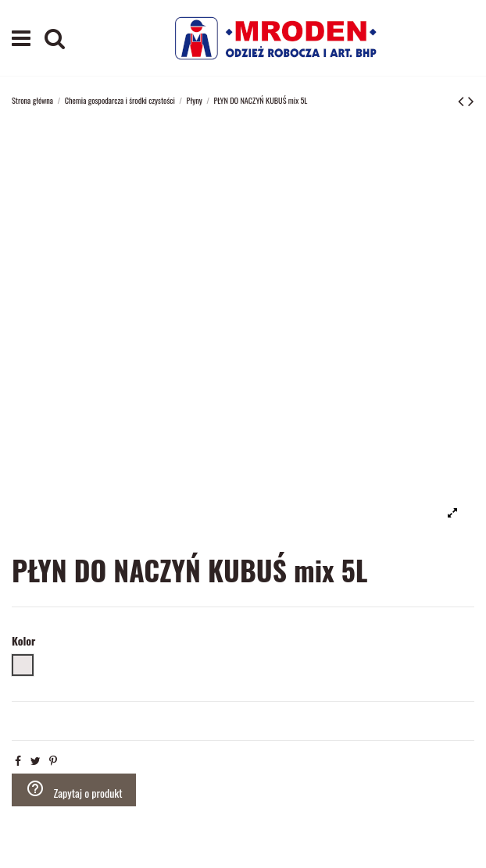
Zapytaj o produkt (74, 790)
